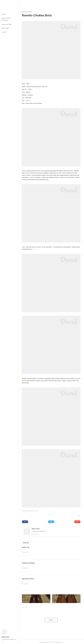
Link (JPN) (5, 28)
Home (4, 14)
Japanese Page (7, 24)
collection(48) (24, 511)
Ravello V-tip (26, 547)
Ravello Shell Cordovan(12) (33, 511)
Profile (4, 32)
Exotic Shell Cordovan (6, 19)
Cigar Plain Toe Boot (28, 579)
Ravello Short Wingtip (28, 563)
